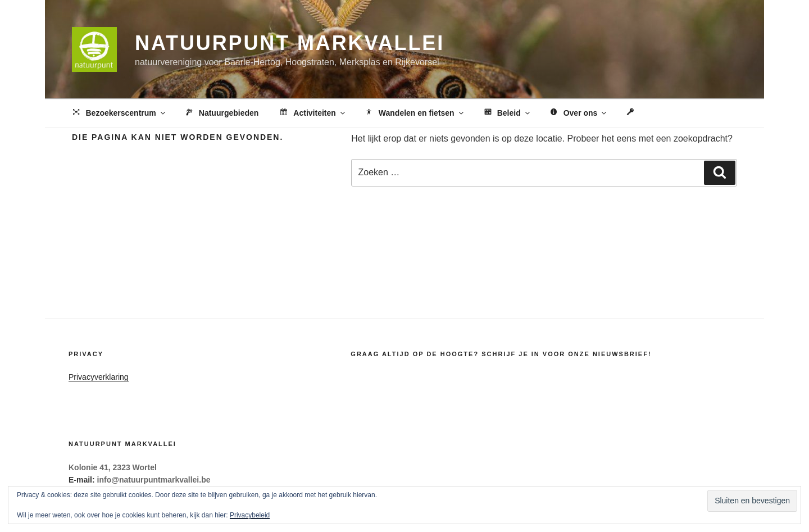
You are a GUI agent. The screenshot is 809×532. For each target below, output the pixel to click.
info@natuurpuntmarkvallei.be (154, 480)
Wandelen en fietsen (414, 113)
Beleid (507, 113)
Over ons (578, 113)
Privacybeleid (250, 515)
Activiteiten (312, 113)
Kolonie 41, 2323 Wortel (113, 467)
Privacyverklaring (99, 377)
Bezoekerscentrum (119, 113)
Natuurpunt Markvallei (290, 43)
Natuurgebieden (221, 113)
